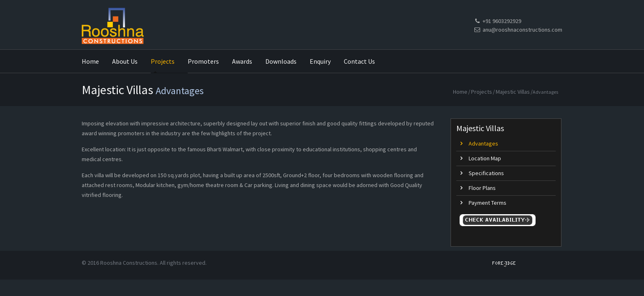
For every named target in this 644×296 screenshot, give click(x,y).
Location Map (485, 158)
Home (460, 92)
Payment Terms (488, 203)
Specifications (486, 173)
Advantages (483, 143)
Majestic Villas (513, 92)
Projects (482, 92)
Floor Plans (482, 188)
